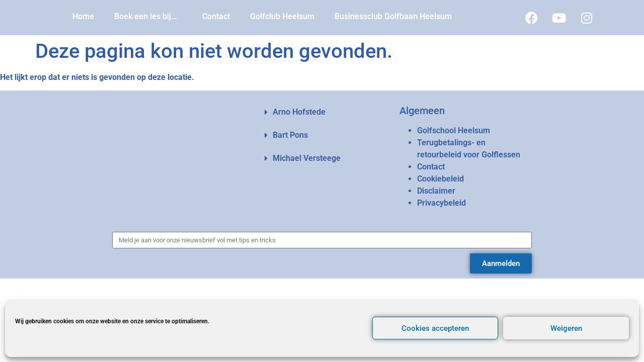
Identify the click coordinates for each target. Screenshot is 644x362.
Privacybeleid (441, 203)
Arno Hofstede (299, 112)
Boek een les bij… (148, 17)
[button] (322, 112)
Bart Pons (290, 135)
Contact (216, 16)
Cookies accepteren (435, 328)
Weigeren (566, 328)
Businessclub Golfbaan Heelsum (393, 16)
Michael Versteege (307, 158)
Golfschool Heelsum (454, 130)
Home (83, 16)
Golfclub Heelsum (282, 16)
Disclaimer (436, 191)
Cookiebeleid (440, 179)
